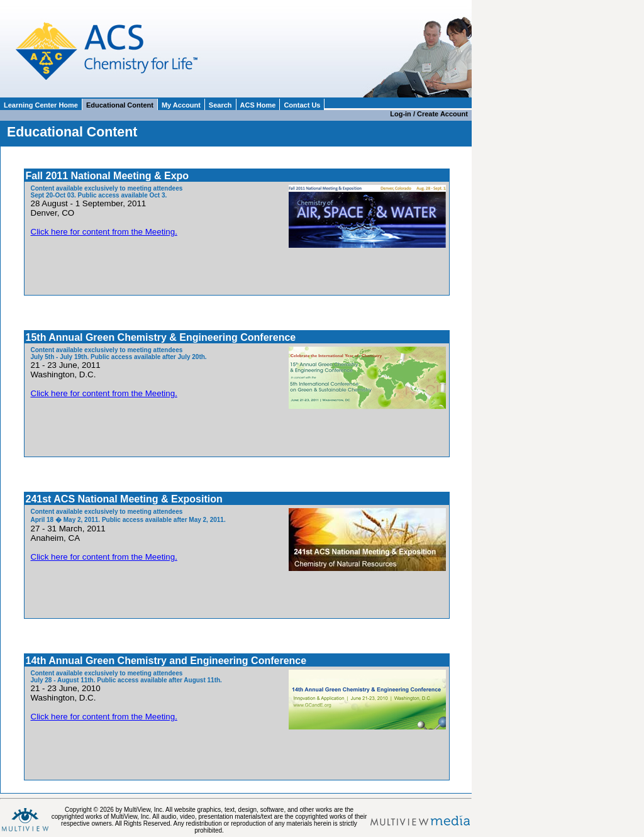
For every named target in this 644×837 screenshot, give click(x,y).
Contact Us (302, 105)
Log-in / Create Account (431, 114)
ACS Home (258, 105)
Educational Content (120, 105)
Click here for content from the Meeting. (104, 232)
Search (220, 105)
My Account (181, 105)
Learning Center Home (41, 105)
